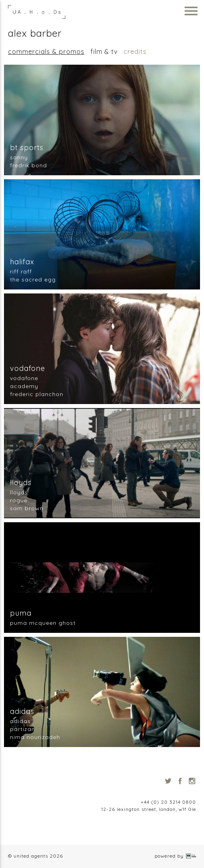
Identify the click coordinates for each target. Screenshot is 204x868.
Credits (135, 52)
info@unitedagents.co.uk (165, 795)
